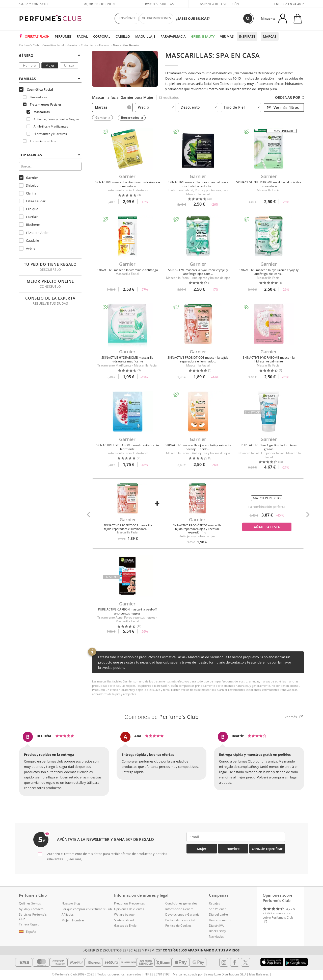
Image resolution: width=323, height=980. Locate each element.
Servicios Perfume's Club (33, 917)
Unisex (69, 65)
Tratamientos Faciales (95, 45)
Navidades (216, 936)
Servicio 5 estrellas (158, 4)
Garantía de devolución (219, 4)
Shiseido (29, 185)
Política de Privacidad (180, 920)
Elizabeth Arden (34, 233)
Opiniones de (162, 717)
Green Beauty (203, 36)
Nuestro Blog (71, 903)
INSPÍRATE (127, 18)
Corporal (102, 36)
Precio (156, 107)
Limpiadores (35, 97)
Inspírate (247, 36)
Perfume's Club (29, 45)
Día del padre (218, 914)
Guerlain (29, 217)
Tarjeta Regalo (29, 924)
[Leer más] (74, 859)
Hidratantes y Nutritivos (47, 134)
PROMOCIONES (157, 18)
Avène (27, 248)
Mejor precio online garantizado (100, 7)
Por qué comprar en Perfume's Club (87, 909)
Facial (82, 36)
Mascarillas (38, 112)
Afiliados (68, 914)
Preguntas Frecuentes (129, 903)
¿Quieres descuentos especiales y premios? (162, 950)
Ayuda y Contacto (33, 4)
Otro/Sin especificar (267, 849)
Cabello (123, 36)
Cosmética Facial (53, 45)
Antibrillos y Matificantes (47, 126)
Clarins (28, 193)
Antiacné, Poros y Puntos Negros (53, 119)
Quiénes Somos (30, 903)
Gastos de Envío (125, 926)
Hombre (29, 65)
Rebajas (214, 903)
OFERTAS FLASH (37, 36)
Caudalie (29, 240)
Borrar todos (130, 118)
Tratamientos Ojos (39, 141)
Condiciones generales (181, 903)
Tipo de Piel (241, 107)
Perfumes (63, 36)
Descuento (199, 107)
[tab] (50, 55)
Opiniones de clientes (129, 909)
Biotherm (30, 225)
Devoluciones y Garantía (182, 914)
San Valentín (218, 909)
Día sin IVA (216, 926)
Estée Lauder (32, 201)
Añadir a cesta (267, 527)
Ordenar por (290, 97)
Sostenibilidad (124, 920)
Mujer (50, 65)
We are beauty (124, 914)
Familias (50, 79)
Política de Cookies (178, 926)
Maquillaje (145, 36)
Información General (180, 909)
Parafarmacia (173, 36)
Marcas (270, 36)
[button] (88, 513)
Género (50, 55)
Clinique (29, 209)
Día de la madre (220, 920)
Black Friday (217, 931)
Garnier (72, 45)
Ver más (227, 36)
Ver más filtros (283, 107)
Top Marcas (50, 155)
